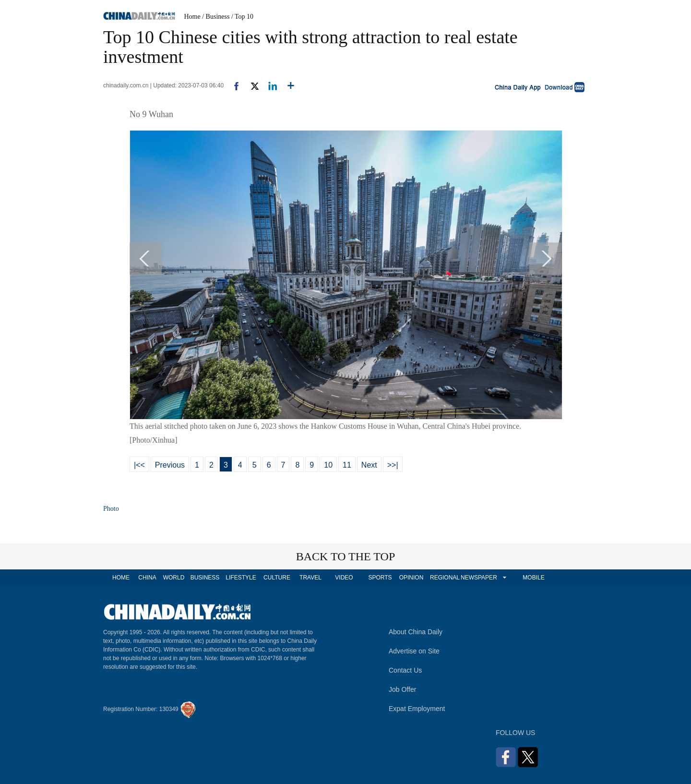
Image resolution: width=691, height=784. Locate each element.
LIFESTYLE (241, 578)
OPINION (411, 578)
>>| (393, 465)
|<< (139, 465)
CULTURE (277, 578)
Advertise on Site (414, 651)
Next (369, 465)
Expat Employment (417, 709)
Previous (170, 465)
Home (192, 17)
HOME (121, 578)
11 (347, 465)
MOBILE (533, 578)
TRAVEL (310, 578)
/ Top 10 (242, 17)
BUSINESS (205, 578)
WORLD (174, 578)
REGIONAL (445, 578)
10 (328, 465)
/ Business (216, 17)
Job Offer (402, 689)
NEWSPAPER (478, 578)
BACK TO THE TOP (346, 556)
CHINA (147, 578)
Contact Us (405, 670)
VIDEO (344, 578)
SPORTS (380, 578)
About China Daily (416, 632)
